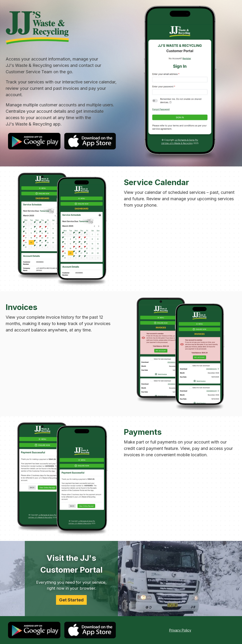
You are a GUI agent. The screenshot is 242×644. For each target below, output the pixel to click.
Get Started (71, 600)
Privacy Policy (180, 630)
